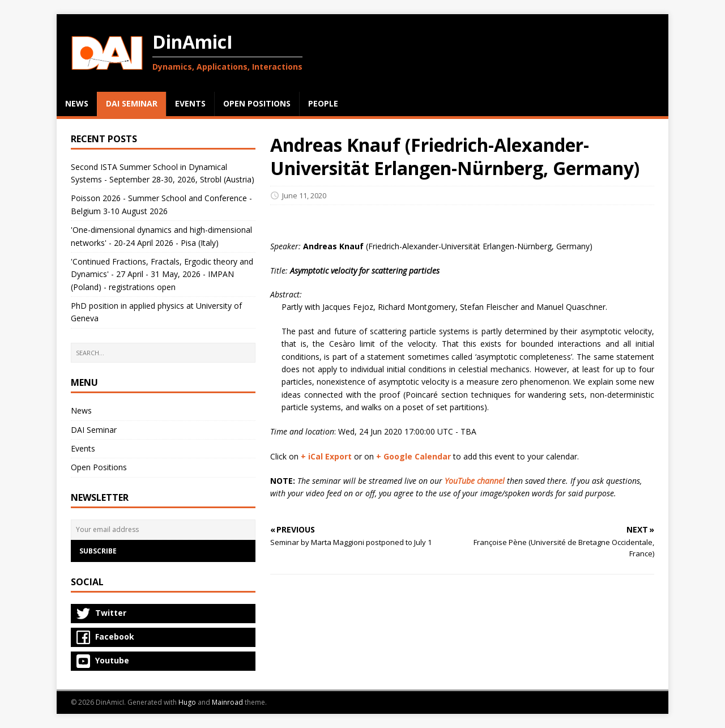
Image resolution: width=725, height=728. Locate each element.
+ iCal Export (326, 456)
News (81, 410)
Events (83, 448)
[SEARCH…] (163, 353)
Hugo (187, 702)
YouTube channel (475, 481)
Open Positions (99, 467)
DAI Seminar (94, 430)
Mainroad (227, 702)
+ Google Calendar (413, 456)
